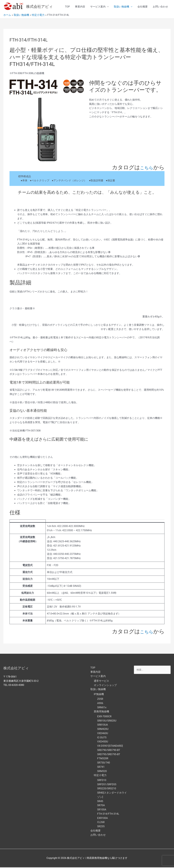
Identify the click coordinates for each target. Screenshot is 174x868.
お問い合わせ (160, 7)
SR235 (101, 827)
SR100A (102, 810)
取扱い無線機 (121, 7)
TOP (67, 7)
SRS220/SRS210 (107, 789)
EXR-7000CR (104, 717)
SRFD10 (102, 781)
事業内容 (80, 7)
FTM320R (103, 759)
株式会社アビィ (41, 7)
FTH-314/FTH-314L (108, 814)
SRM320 (102, 772)
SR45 (100, 802)
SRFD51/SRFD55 (107, 785)
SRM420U (103, 730)
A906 (100, 704)
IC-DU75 (102, 738)
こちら (145, 168)
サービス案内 (98, 7)
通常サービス (101, 681)
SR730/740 (104, 763)
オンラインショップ (105, 686)
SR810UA (103, 725)
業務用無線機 (101, 712)
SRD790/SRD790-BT (109, 751)
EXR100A (102, 819)
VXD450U (103, 742)
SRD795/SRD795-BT (109, 755)
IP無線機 (99, 695)
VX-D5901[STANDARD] (110, 746)
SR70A (101, 806)
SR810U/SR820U (107, 721)
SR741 (101, 767)
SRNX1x (102, 708)
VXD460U (103, 734)
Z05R (100, 699)
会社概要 (143, 7)
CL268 (101, 823)
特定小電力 (100, 776)
